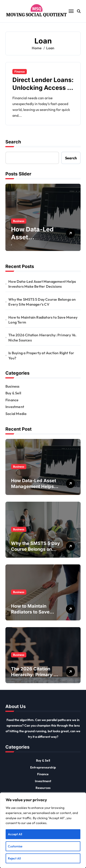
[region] (43, 830)
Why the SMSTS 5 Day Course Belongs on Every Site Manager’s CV (42, 302)
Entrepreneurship (43, 767)
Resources (43, 788)
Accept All (15, 834)
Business (19, 221)
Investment (15, 407)
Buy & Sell (13, 393)
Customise (15, 846)
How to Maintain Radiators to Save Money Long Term (43, 320)
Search (13, 142)
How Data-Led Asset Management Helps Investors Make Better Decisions (42, 284)
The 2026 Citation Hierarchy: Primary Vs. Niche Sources (42, 337)
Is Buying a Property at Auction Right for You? (41, 355)
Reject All (14, 858)
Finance (20, 71)
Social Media (16, 414)
